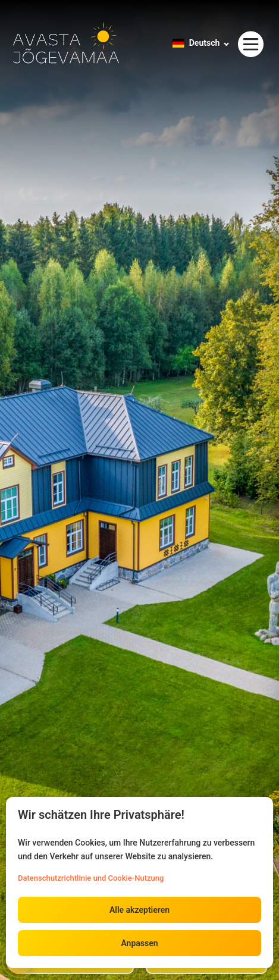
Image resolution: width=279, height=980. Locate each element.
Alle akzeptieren (139, 910)
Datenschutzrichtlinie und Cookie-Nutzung (91, 878)
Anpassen (139, 943)
